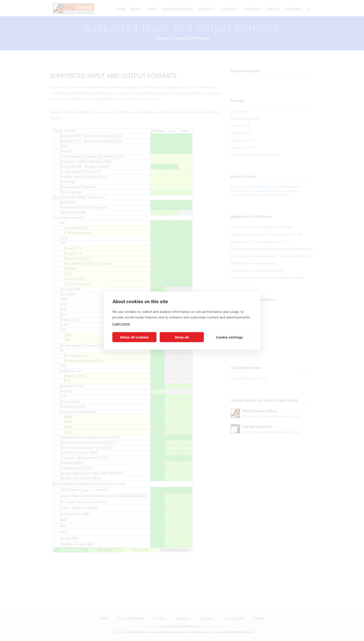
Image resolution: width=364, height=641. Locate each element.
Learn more (121, 324)
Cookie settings (229, 337)
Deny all (182, 337)
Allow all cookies (134, 337)
